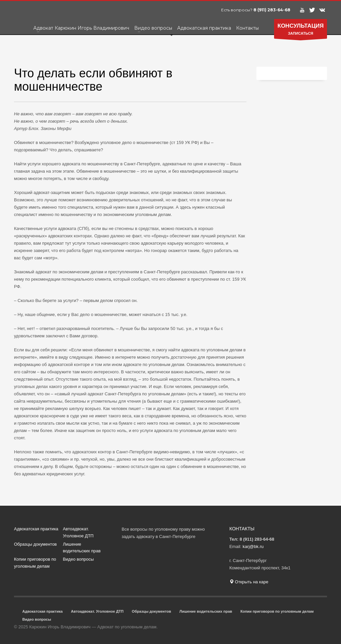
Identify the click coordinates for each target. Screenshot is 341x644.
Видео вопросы (78, 559)
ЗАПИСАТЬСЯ (301, 30)
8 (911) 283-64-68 (272, 10)
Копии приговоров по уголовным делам (35, 563)
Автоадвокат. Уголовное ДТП (78, 532)
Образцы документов (35, 544)
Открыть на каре (249, 582)
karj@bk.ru (253, 546)
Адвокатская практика (36, 529)
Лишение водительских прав (82, 548)
